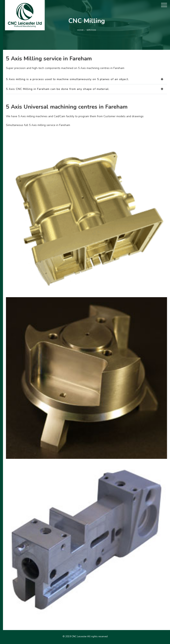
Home (80, 30)
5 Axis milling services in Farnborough (85, 641)
